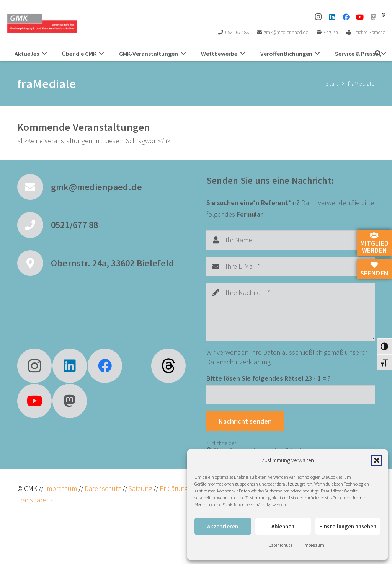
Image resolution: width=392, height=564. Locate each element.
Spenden (374, 269)
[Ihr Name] (291, 240)
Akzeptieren (223, 526)
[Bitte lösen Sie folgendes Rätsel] (291, 395)
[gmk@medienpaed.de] (34, 187)
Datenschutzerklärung (238, 362)
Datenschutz (281, 545)
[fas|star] (168, 366)
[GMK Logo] (42, 23)
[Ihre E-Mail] (291, 266)
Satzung (140, 488)
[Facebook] (346, 17)
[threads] (383, 15)
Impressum (314, 545)
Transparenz (35, 500)
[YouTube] (360, 17)
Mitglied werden (374, 243)
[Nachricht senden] (245, 421)
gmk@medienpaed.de (96, 187)
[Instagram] (318, 17)
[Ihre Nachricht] (291, 312)
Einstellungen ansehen (348, 526)
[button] (377, 460)
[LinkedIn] (332, 17)
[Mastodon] (374, 17)
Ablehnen (283, 526)
